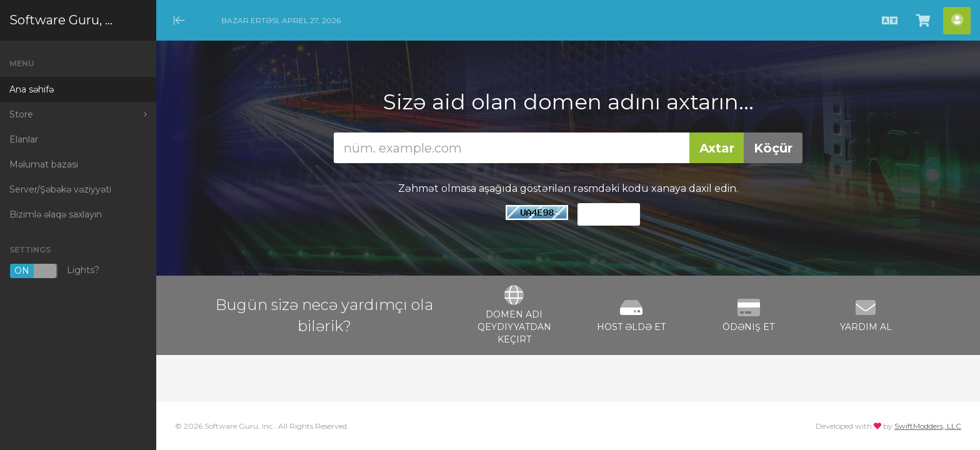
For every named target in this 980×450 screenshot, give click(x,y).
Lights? (54, 271)
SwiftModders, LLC (928, 426)
